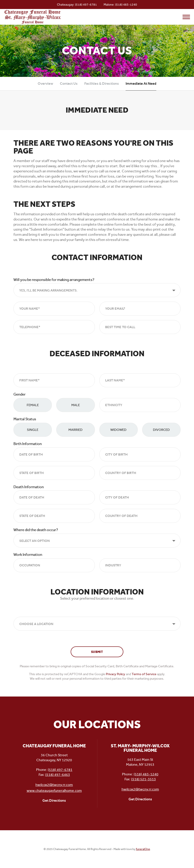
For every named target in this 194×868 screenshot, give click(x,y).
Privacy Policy (116, 674)
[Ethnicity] (140, 405)
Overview (45, 83)
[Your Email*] (140, 309)
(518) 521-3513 (144, 779)
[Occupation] (54, 565)
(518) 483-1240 (126, 4)
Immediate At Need (141, 83)
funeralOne (143, 849)
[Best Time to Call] (140, 327)
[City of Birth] (140, 454)
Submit (97, 652)
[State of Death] (54, 516)
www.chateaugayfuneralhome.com (54, 791)
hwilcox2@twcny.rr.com (54, 785)
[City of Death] (140, 497)
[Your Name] (54, 309)
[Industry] (140, 565)
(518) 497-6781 (86, 4)
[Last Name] (140, 380)
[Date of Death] (54, 497)
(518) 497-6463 (58, 775)
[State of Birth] (54, 473)
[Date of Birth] (54, 454)
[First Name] (54, 380)
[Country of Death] (140, 516)
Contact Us (69, 83)
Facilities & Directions (102, 83)
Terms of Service (144, 674)
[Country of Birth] (140, 473)
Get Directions (54, 800)
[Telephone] (54, 327)
